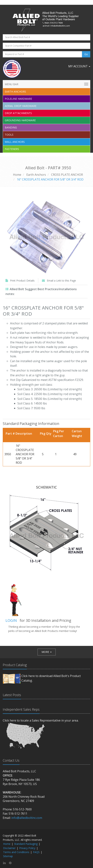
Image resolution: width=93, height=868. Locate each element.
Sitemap (8, 856)
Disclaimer (9, 848)
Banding (11, 127)
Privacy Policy (27, 848)
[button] (47, 652)
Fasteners (12, 149)
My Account (79, 66)
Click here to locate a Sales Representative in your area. (41, 720)
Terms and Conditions (16, 852)
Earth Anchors (36, 175)
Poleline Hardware (18, 99)
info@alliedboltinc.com (27, 818)
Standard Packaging (26, 844)
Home (17, 175)
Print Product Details (22, 281)
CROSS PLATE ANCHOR (67, 175)
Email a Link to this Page (61, 281)
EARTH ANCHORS (15, 92)
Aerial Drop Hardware (21, 106)
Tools (9, 135)
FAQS (36, 852)
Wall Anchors (15, 142)
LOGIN (11, 620)
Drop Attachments (18, 113)
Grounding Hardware (20, 120)
